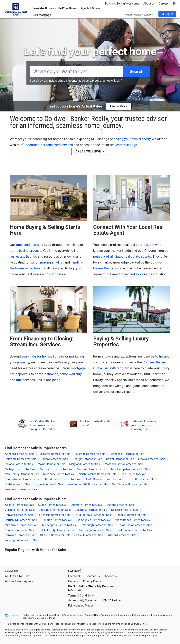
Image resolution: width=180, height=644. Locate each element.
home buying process (26, 251)
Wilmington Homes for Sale (22, 540)
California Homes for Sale (54, 454)
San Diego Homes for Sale (95, 530)
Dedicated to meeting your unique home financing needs (144, 425)
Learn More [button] (119, 106)
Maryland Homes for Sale (85, 464)
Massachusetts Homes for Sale (124, 464)
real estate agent (142, 245)
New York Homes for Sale (59, 474)
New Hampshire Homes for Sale (131, 469)
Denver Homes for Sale (19, 515)
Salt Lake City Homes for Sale (57, 530)
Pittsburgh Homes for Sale (97, 525)
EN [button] (174, 4)
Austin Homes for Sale (52, 505)
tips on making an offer (47, 262)
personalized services (57, 145)
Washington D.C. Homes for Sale (88, 484)
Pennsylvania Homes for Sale (23, 479)
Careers (164, 4)
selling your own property (132, 139)
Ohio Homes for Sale (133, 474)
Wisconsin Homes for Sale (21, 489)
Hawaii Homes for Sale (120, 459)
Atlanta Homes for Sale (19, 505)
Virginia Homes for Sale (49, 484)
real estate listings (123, 145)
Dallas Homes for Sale (125, 510)
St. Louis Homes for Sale (55, 535)
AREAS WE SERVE (90, 151)
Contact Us (93, 576)
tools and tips (26, 245)
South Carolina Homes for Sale (104, 479)
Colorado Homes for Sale (90, 454)
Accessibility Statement (83, 600)
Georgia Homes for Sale (87, 459)
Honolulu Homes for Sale (131, 515)
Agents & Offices (92, 8)
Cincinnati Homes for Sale (55, 510)
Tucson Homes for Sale (122, 535)
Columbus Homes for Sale (91, 510)
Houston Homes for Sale (57, 520)
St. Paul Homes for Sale (89, 535)
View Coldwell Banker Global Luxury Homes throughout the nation (42, 425)
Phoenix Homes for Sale (20, 530)
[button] (167, 14)
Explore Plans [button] (48, 618)
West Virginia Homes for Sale (129, 484)
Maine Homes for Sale (52, 464)
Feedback (74, 576)
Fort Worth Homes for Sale (54, 515)
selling (75, 245)
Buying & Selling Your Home (122, 4)
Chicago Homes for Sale (20, 510)
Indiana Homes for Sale (19, 464)
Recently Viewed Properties (139, 15)
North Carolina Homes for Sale (98, 474)
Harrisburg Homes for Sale (21, 520)
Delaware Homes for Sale (21, 459)
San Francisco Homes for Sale (134, 530)
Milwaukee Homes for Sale (21, 525)
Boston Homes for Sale (120, 505)
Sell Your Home (69, 8)
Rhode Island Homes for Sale (63, 479)
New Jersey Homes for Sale (22, 474)
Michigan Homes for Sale (20, 469)
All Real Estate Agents (19, 581)
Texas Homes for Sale (141, 479)
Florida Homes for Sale (55, 459)
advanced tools (132, 274)
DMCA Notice (112, 600)
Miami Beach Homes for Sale (133, 520)
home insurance (46, 374)
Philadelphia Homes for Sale (135, 525)
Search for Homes (44, 8)
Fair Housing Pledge (81, 606)
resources (32, 145)
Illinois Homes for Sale (152, 459)
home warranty (71, 374)
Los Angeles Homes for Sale (93, 520)
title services (25, 380)
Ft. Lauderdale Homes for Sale (93, 515)
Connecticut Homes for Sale (127, 454)
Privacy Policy (92, 581)
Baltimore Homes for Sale (86, 505)
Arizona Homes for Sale (20, 454)
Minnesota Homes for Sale (56, 469)
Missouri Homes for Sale (92, 469)
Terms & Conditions (81, 596)
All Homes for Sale (17, 576)
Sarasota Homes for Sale (20, 535)
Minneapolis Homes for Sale (59, 525)
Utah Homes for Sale (18, 484)
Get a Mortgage (43, 15)
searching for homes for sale (43, 356)
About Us (149, 4)
